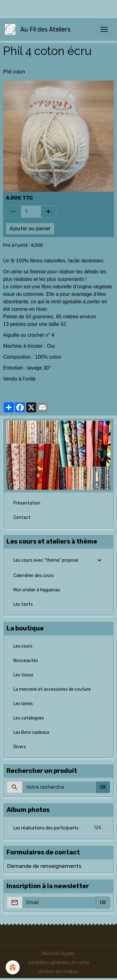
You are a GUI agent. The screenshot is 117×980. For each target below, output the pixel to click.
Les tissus (23, 675)
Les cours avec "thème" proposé (46, 560)
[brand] (39, 29)
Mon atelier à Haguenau (37, 590)
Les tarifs (23, 604)
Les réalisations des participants (58, 828)
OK (103, 787)
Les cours (23, 646)
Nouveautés (26, 661)
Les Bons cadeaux (32, 732)
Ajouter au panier (30, 229)
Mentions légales (58, 954)
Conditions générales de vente (59, 963)
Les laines (23, 704)
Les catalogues (29, 718)
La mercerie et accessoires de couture (52, 689)
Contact (22, 517)
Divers (20, 747)
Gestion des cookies (58, 972)
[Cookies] (13, 967)
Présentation (27, 503)
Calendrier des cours (34, 576)
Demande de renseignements (44, 866)
